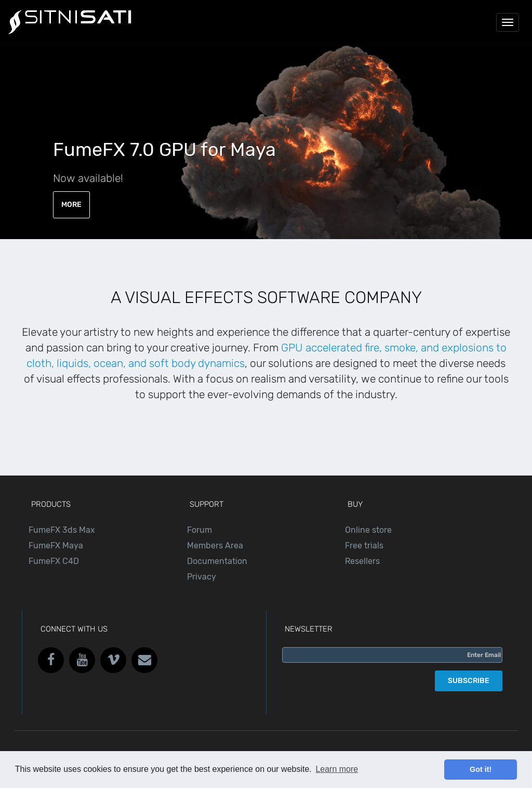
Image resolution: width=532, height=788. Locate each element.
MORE (71, 205)
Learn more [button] (337, 769)
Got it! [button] (481, 769)
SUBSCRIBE (469, 681)
